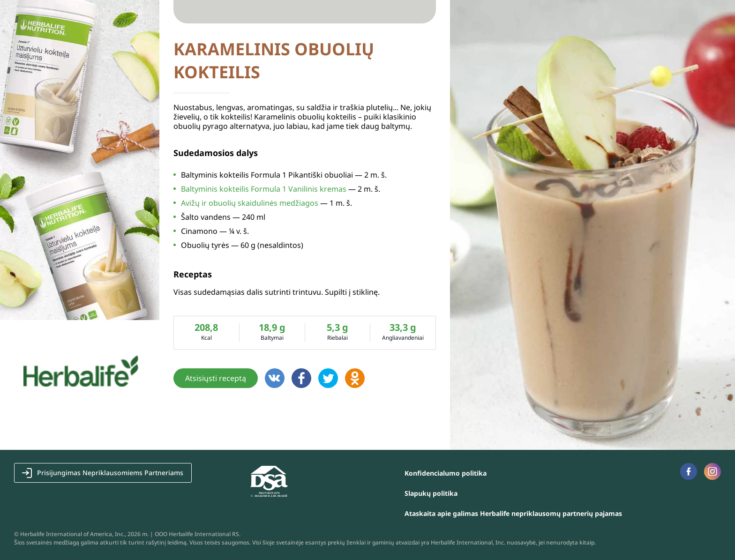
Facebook (688, 471)
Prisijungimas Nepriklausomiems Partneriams (110, 473)
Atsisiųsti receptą (216, 378)
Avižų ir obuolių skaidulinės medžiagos (250, 203)
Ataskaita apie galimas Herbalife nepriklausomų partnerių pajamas (513, 513)
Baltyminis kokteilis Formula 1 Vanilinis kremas (264, 189)
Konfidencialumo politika (446, 473)
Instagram (712, 471)
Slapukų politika (431, 493)
